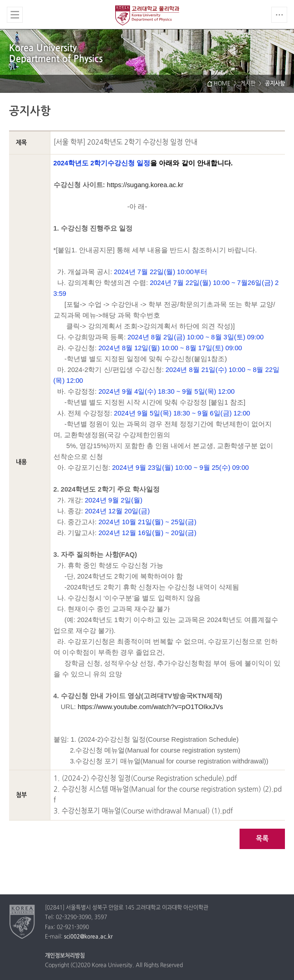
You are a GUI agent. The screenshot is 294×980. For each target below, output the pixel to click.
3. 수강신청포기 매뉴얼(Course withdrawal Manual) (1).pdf (143, 811)
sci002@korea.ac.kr (88, 937)
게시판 (248, 84)
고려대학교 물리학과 (147, 15)
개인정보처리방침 (65, 956)
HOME (222, 84)
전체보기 (15, 15)
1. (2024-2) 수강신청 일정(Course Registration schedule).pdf (145, 779)
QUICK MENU (279, 15)
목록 (262, 839)
